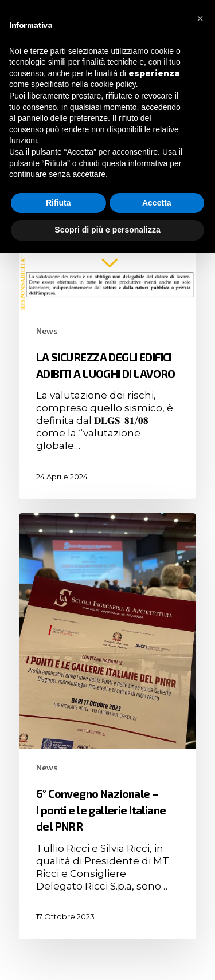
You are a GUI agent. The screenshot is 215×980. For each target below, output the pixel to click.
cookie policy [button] (113, 84)
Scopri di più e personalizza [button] (107, 230)
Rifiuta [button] (58, 203)
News (47, 331)
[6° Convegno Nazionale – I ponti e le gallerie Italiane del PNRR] (107, 726)
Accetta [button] (157, 203)
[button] (200, 18)
